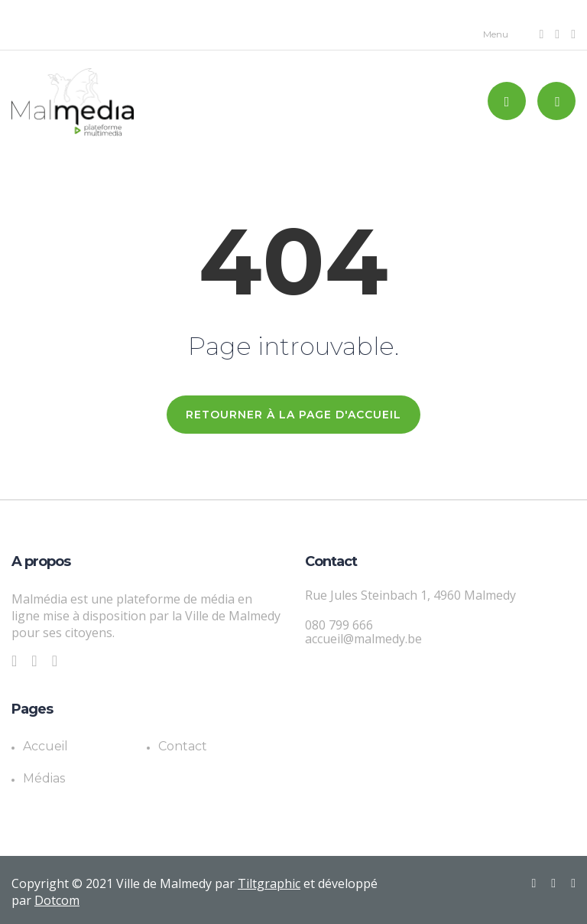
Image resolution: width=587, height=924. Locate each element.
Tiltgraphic (269, 883)
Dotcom (57, 900)
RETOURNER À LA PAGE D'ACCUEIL (293, 415)
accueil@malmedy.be (363, 639)
